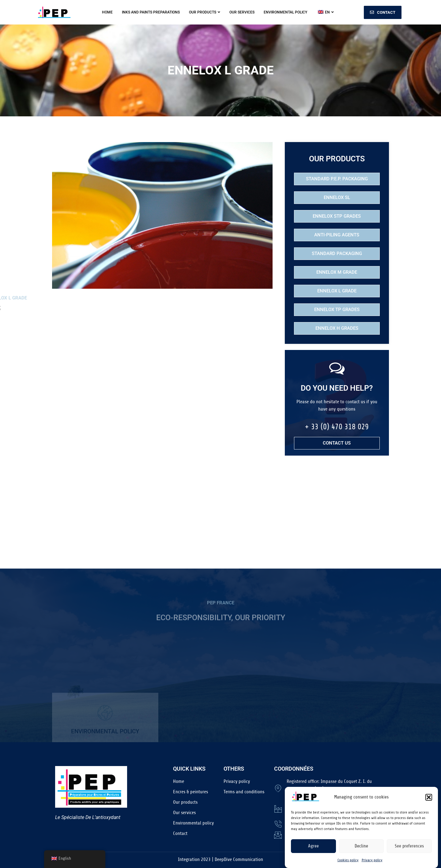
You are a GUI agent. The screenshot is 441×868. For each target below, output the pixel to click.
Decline (361, 849)
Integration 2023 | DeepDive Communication (221, 859)
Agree (313, 849)
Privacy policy (372, 862)
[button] (429, 800)
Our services (242, 12)
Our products (205, 12)
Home (107, 12)
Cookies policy (348, 862)
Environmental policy (285, 12)
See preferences (409, 849)
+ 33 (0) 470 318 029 (337, 427)
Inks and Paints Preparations (151, 12)
